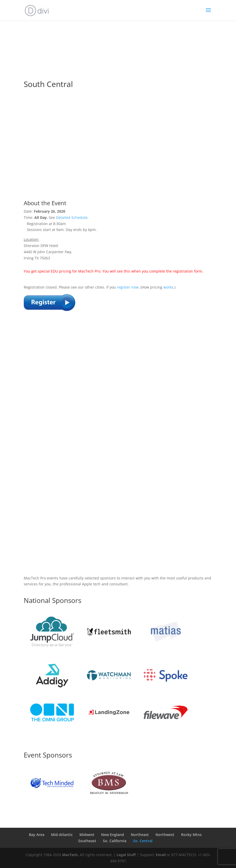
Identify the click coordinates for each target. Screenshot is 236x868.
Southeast (87, 841)
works (168, 287)
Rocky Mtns (191, 835)
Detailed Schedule (72, 217)
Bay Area (37, 835)
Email (161, 855)
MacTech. (70, 855)
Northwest (165, 835)
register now (128, 287)
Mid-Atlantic (62, 835)
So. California (115, 841)
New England (113, 835)
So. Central (143, 841)
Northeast (140, 835)
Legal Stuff (126, 855)
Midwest (87, 835)
